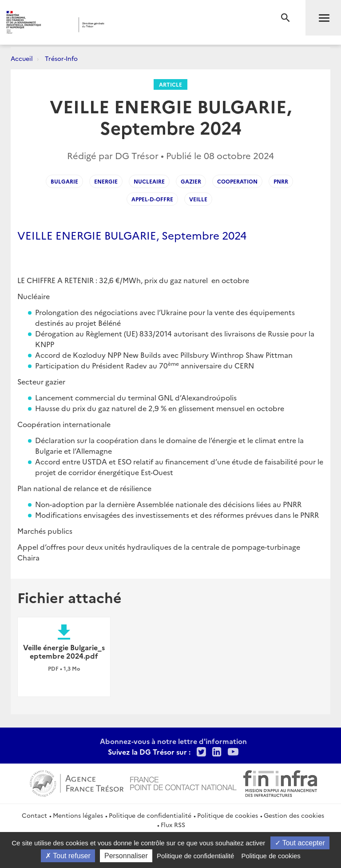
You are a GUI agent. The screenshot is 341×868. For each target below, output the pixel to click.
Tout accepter (300, 843)
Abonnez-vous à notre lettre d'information (173, 741)
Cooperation (237, 181)
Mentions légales (78, 815)
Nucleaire (149, 181)
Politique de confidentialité (150, 815)
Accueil (22, 58)
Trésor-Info (61, 58)
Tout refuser (68, 856)
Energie (106, 181)
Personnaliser (126, 856)
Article (170, 84)
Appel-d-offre (152, 199)
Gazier (191, 181)
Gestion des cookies (294, 815)
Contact (34, 815)
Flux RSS (173, 824)
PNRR (281, 181)
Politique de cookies (228, 815)
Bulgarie (64, 181)
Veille (198, 199)
